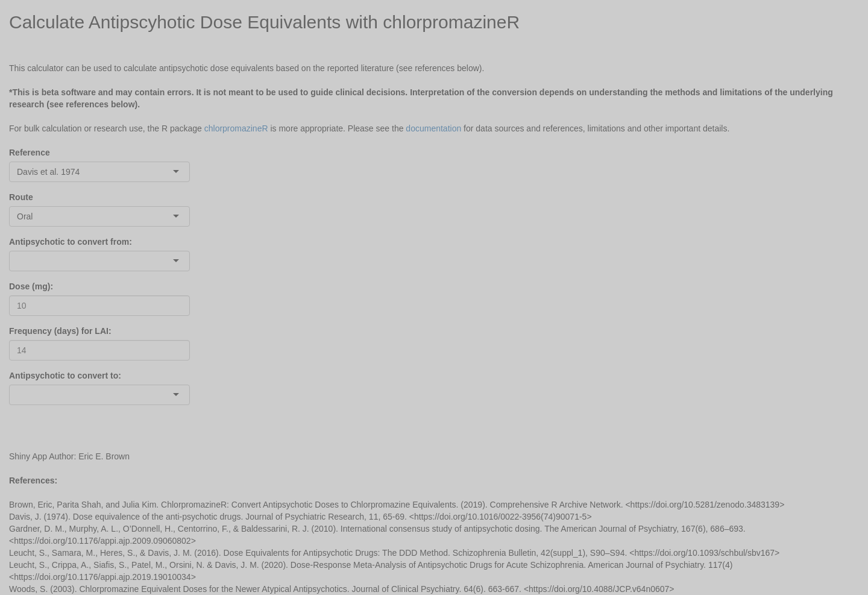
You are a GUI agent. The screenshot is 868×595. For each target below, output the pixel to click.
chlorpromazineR (236, 128)
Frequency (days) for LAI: (60, 331)
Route (21, 197)
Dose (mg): (31, 286)
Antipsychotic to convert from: (71, 242)
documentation (433, 128)
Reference (30, 153)
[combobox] (81, 172)
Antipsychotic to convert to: (65, 376)
